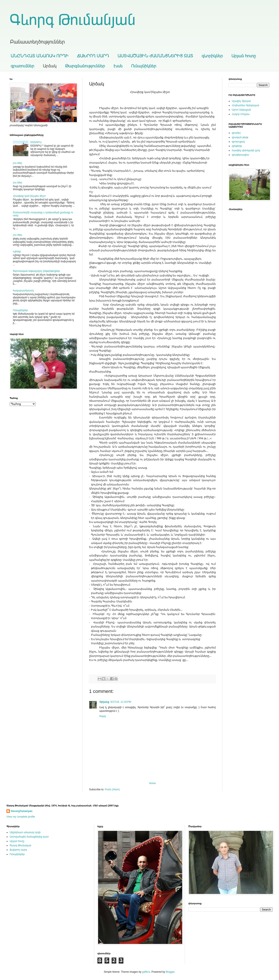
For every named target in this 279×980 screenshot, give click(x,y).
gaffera (146, 972)
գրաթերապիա (240, 155)
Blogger (170, 972)
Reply (103, 716)
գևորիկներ (212, 56)
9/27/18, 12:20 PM (121, 702)
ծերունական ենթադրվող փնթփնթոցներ (36, 271)
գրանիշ (236, 133)
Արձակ (50, 66)
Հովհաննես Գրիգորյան (246, 105)
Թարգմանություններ (85, 66)
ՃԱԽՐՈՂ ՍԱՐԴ (93, 56)
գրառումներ (23, 66)
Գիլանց (104, 702)
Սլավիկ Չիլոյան (241, 101)
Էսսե (118, 66)
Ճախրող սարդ (18, 850)
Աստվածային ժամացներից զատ (29, 837)
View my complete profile (21, 817)
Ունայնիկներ (144, 66)
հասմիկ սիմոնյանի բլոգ (246, 150)
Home (152, 783)
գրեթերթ (237, 146)
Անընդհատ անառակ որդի (25, 832)
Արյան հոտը (244, 56)
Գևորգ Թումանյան (73, 20)
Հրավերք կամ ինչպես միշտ (29, 196)
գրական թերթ (240, 137)
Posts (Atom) (112, 789)
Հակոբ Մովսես (241, 114)
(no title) (17, 163)
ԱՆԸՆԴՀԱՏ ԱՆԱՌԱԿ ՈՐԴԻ (40, 56)
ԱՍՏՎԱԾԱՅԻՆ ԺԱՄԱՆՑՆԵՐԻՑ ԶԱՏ (155, 56)
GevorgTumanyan (22, 811)
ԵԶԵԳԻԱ (36, 142)
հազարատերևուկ (23, 291)
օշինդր (17, 251)
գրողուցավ (238, 142)
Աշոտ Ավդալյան (241, 110)
